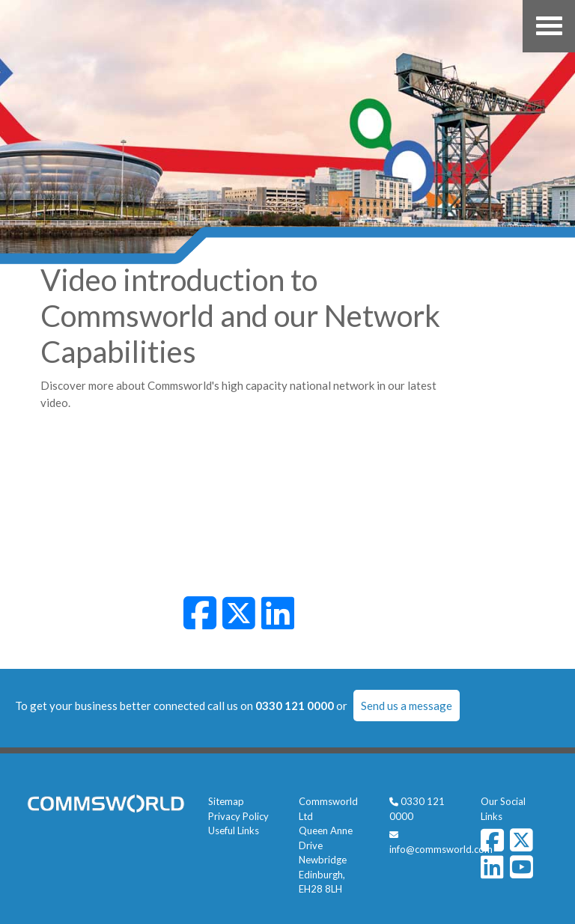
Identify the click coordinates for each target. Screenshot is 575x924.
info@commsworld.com (441, 849)
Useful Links (234, 830)
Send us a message (407, 706)
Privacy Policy (238, 816)
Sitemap (226, 801)
